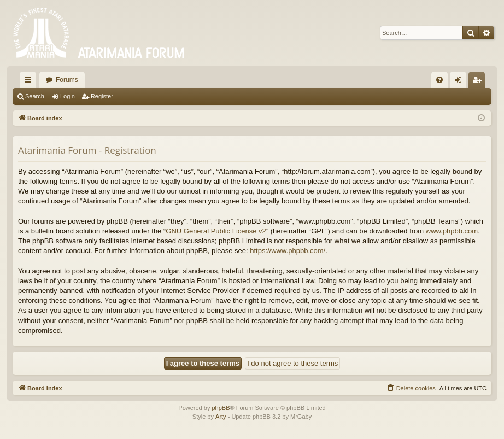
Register (102, 96)
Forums (67, 80)
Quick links (30, 82)
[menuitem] (439, 80)
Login (68, 96)
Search (35, 96)
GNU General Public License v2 (216, 231)
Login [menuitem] (461, 82)
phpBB (221, 408)
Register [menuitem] (479, 82)
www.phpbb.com (452, 231)
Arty (221, 417)
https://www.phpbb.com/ (288, 251)
